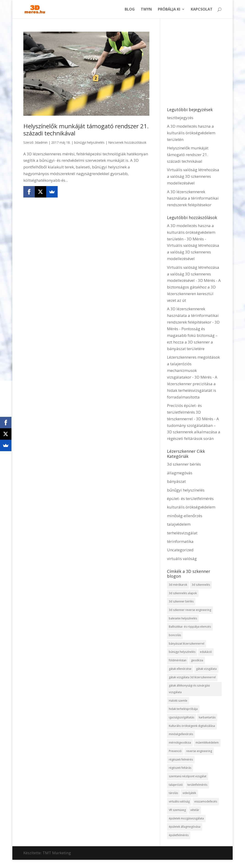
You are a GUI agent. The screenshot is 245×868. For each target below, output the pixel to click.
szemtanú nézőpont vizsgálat (188, 777)
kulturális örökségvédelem (191, 507)
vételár (195, 811)
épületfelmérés (179, 836)
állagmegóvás (180, 473)
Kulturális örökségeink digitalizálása (192, 727)
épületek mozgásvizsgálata (186, 820)
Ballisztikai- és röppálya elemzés (190, 627)
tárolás (173, 794)
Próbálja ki (169, 10)
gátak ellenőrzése (180, 669)
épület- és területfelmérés (190, 499)
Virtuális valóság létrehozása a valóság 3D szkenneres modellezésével (193, 176)
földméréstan (178, 661)
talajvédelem (179, 524)
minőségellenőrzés (181, 735)
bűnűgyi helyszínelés (89, 142)
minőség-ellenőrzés (185, 516)
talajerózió (176, 786)
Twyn (146, 10)
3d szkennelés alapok (183, 593)
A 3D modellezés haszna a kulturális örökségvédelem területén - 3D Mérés (191, 232)
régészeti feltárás (180, 769)
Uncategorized (180, 550)
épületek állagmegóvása (185, 828)
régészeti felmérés (181, 760)
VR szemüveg (177, 811)
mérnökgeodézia (180, 743)
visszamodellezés (206, 803)
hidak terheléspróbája (183, 710)
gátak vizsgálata (206, 669)
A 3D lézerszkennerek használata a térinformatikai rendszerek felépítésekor (193, 198)
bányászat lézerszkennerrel (187, 644)
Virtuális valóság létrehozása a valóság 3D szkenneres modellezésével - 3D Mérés (193, 274)
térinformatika (180, 541)
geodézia (197, 661)
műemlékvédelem (207, 743)
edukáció (206, 652)
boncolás (175, 635)
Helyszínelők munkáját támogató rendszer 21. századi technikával (86, 130)
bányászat (176, 481)
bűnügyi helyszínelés (182, 652)
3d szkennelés (201, 585)
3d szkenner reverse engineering (190, 610)
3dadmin (41, 142)
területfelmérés (197, 786)
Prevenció (175, 752)
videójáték (189, 794)
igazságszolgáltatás (182, 718)
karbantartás (207, 718)
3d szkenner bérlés (184, 464)
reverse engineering (199, 752)
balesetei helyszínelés (183, 618)
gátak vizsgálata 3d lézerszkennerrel (192, 678)
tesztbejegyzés (180, 118)
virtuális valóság (182, 559)
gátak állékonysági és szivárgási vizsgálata (189, 689)
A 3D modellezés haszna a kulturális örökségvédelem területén (191, 133)
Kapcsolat (202, 10)
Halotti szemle (178, 701)
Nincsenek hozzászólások (127, 142)
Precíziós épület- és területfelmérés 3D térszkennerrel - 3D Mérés (190, 412)
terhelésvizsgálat (182, 533)
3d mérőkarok (178, 585)
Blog (130, 10)
